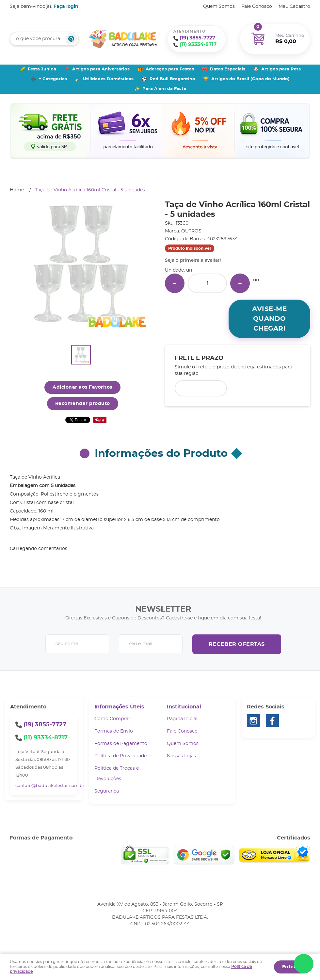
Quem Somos (219, 7)
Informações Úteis (119, 707)
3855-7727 (197, 38)
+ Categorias (53, 79)
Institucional (184, 707)
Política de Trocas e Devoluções (117, 774)
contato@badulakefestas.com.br (50, 786)
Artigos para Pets (281, 69)
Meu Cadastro (294, 7)
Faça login (66, 7)
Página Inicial (182, 719)
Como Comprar (112, 719)
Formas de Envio (114, 731)
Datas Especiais (228, 69)
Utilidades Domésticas (108, 79)
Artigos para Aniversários (101, 69)
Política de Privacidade (120, 756)
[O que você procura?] (71, 39)
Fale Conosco (257, 7)
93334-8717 (198, 45)
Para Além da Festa (164, 89)
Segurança (107, 791)
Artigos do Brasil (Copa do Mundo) (250, 79)
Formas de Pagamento (121, 744)
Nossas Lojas (181, 756)
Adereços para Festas (170, 69)
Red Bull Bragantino (172, 79)
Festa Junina (42, 69)
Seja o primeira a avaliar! (193, 260)
